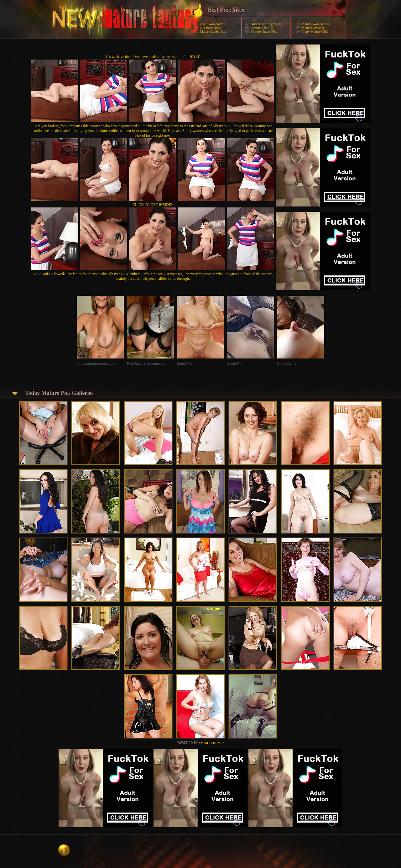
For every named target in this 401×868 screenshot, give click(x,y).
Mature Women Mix (315, 24)
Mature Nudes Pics (264, 31)
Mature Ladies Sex (213, 31)
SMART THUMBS (212, 743)
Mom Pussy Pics (313, 28)
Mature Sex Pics (262, 28)
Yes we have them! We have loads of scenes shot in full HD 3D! (154, 57)
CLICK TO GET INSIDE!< (154, 205)
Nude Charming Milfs (266, 24)
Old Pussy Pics (210, 28)
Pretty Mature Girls (315, 31)
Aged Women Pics (213, 24)
